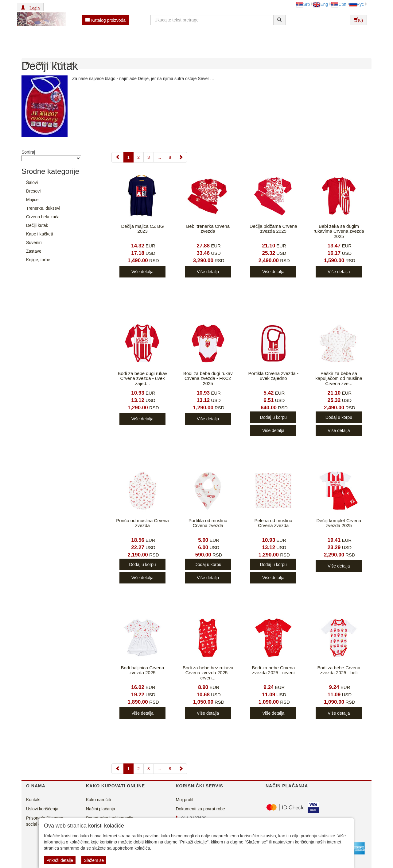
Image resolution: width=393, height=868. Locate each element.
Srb (303, 4)
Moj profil (185, 800)
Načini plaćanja (101, 809)
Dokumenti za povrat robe (200, 809)
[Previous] (118, 157)
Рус (357, 4)
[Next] (181, 157)
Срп (339, 4)
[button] (30, 7)
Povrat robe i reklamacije (110, 818)
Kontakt (33, 800)
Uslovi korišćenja (42, 809)
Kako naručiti (98, 800)
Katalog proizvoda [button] (105, 20)
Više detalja (142, 272)
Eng (320, 4)
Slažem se (94, 860)
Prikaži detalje (60, 860)
